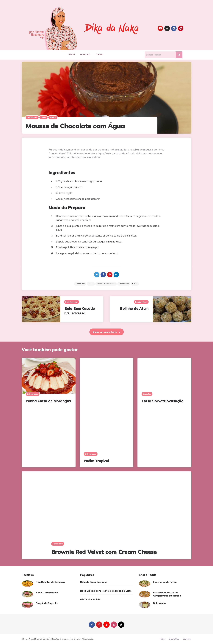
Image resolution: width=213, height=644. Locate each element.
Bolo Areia (159, 603)
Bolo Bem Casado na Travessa (80, 311)
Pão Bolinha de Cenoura (50, 582)
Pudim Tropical (96, 461)
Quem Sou (85, 54)
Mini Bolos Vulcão (91, 599)
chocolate (80, 284)
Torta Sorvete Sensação (162, 401)
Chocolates (32, 117)
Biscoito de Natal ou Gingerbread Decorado (167, 594)
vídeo (135, 284)
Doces (43, 117)
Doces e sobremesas (106, 284)
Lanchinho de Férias (165, 582)
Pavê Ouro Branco (47, 593)
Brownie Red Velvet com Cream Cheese (104, 552)
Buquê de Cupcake (47, 603)
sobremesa (124, 284)
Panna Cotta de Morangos (48, 401)
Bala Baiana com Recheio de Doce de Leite (106, 591)
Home (72, 54)
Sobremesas (33, 394)
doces (91, 284)
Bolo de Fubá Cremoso (94, 582)
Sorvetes (147, 394)
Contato (99, 54)
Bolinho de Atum (134, 308)
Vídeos (53, 117)
